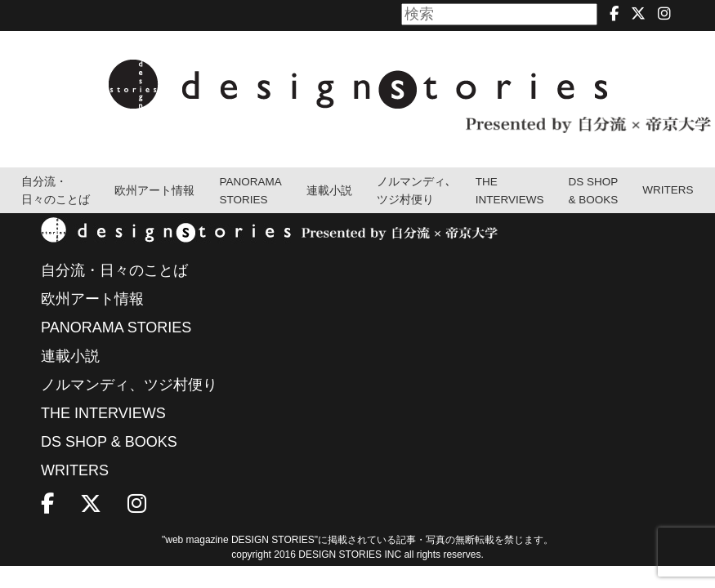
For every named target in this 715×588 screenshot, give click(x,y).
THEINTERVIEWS (510, 191)
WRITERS (668, 190)
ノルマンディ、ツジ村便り (129, 385)
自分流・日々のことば (56, 191)
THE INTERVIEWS (103, 413)
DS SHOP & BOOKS (594, 191)
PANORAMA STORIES (250, 191)
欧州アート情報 (154, 191)
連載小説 (329, 191)
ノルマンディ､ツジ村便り (414, 191)
